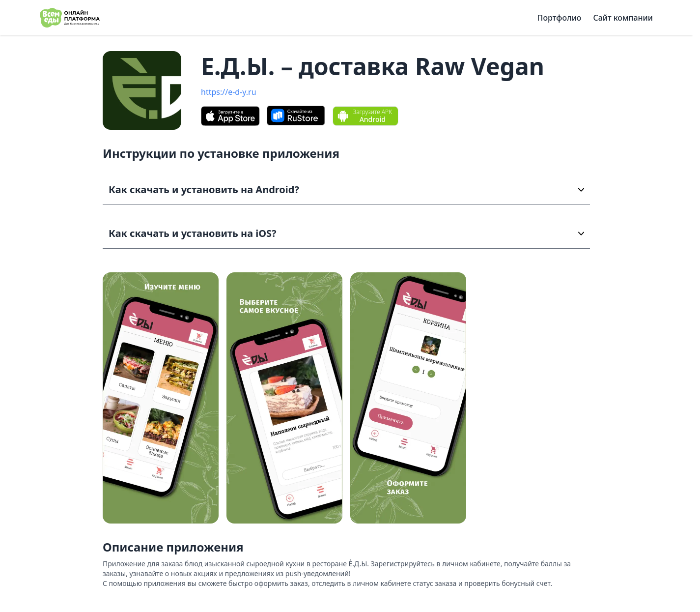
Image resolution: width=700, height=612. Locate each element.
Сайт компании (623, 18)
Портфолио (560, 18)
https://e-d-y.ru (229, 92)
